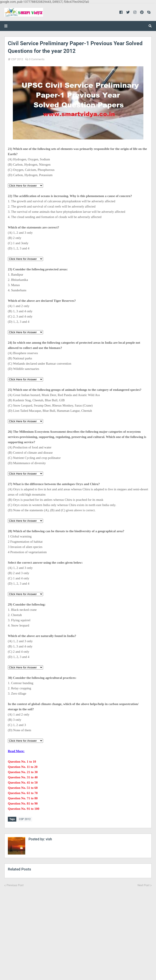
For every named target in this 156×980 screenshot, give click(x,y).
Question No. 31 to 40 (23, 777)
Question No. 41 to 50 (23, 783)
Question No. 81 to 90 (23, 803)
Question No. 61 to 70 (23, 793)
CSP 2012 (17, 59)
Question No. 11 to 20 (23, 767)
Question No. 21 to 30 (23, 772)
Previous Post (15, 884)
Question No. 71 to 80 (23, 798)
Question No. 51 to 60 (23, 788)
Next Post (143, 884)
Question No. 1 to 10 (22, 762)
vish (48, 838)
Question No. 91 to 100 (24, 809)
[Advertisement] (78, 930)
